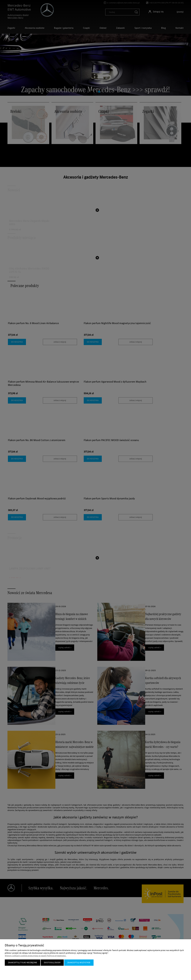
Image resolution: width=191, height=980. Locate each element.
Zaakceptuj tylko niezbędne (23, 963)
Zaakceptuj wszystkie (79, 963)
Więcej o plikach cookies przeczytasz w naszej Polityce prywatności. (36, 956)
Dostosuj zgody (52, 963)
